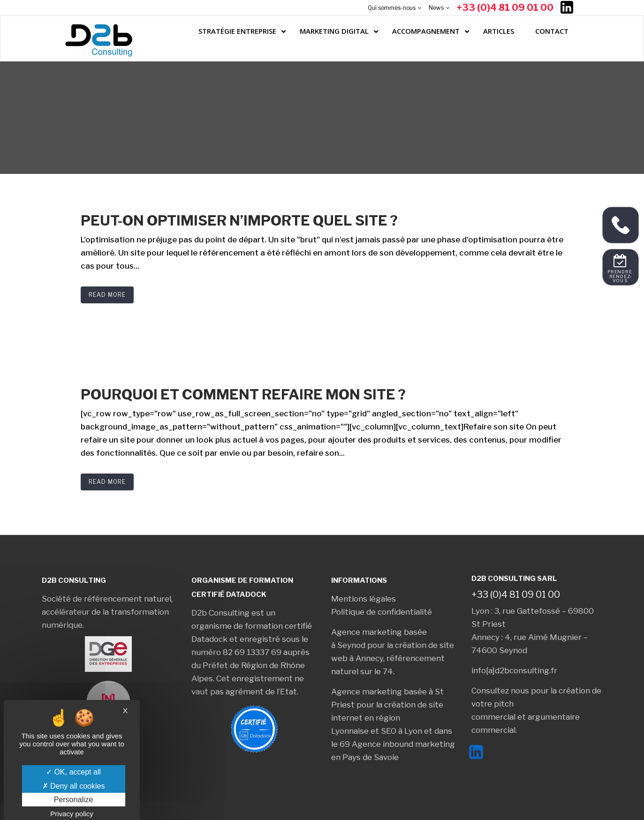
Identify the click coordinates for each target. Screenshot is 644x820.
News (436, 8)
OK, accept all (73, 772)
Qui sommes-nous (392, 8)
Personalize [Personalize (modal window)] (74, 800)
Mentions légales (364, 599)
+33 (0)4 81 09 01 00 (505, 8)
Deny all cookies (74, 786)
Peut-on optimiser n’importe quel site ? (239, 220)
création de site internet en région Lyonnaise (387, 718)
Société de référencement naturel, (107, 599)
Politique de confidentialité (382, 612)
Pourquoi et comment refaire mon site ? (243, 394)
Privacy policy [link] (72, 814)
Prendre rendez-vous (620, 277)
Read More (107, 295)
